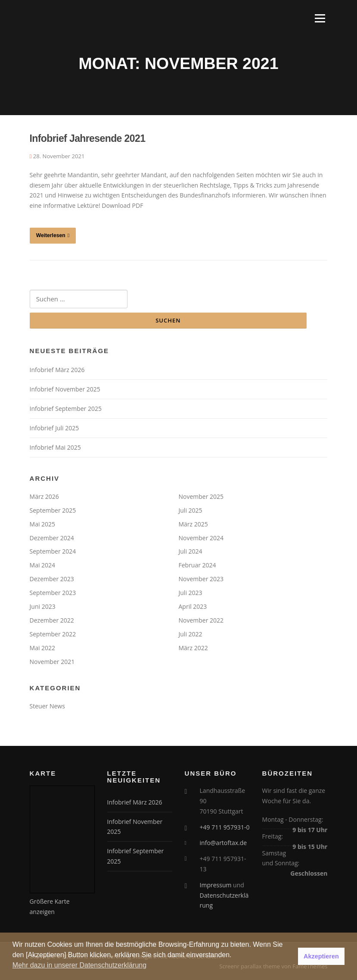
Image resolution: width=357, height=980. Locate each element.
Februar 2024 (197, 565)
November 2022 (201, 620)
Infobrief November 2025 (65, 389)
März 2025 (193, 524)
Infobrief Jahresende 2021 (88, 138)
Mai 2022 (43, 648)
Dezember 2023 (52, 579)
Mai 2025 (43, 524)
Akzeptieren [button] (321, 956)
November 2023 (201, 579)
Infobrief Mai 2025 (55, 447)
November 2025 (201, 496)
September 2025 (53, 510)
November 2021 (52, 662)
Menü (320, 18)
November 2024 (201, 538)
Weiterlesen (53, 235)
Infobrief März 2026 (57, 370)
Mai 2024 (43, 565)
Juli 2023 (191, 593)
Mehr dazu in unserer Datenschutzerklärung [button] (79, 965)
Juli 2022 (191, 634)
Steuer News (47, 706)
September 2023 (53, 593)
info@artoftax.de (224, 843)
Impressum (216, 885)
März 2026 (44, 496)
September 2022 (53, 634)
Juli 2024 (191, 551)
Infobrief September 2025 (66, 409)
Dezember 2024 (52, 538)
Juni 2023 (43, 606)
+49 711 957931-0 (225, 827)
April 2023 (193, 606)
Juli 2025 (191, 510)
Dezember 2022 (52, 620)
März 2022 (193, 648)
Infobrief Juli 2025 (54, 428)
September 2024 (53, 551)
